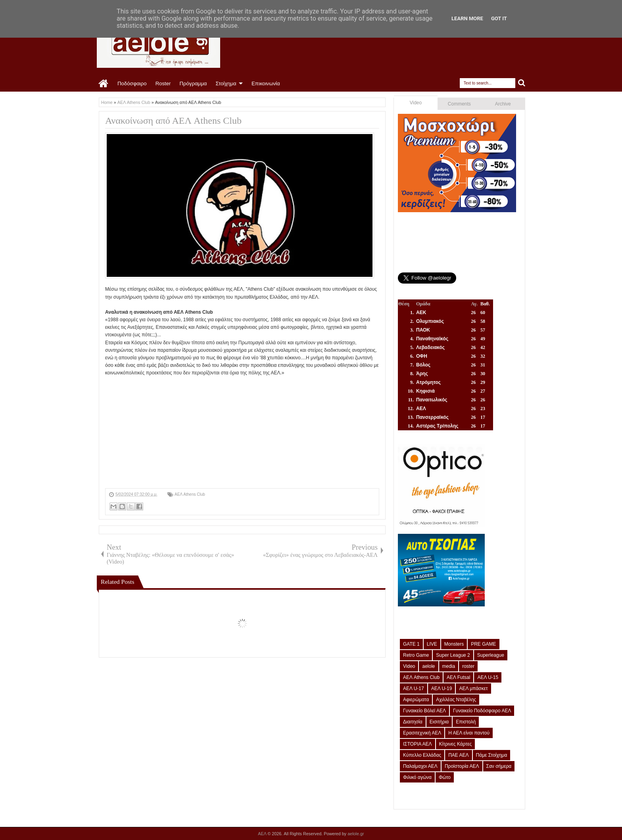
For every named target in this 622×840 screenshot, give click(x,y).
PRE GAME (483, 644)
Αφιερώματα (416, 700)
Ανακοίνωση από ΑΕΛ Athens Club (173, 121)
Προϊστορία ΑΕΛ (462, 766)
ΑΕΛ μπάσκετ (473, 688)
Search (522, 83)
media (449, 666)
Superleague (491, 655)
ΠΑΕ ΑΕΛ (458, 755)
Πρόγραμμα (193, 83)
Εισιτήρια (439, 722)
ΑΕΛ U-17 (414, 688)
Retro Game (416, 655)
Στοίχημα (226, 83)
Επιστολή (466, 722)
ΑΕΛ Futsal (458, 677)
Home (104, 84)
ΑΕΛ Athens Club (190, 494)
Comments (459, 104)
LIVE (432, 644)
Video (416, 103)
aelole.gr (356, 834)
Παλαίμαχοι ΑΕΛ (420, 766)
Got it (499, 18)
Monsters (454, 644)
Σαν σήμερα (499, 766)
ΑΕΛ (263, 834)
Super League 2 (453, 655)
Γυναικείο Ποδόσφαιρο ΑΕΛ (482, 711)
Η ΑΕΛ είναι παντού (469, 733)
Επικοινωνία (266, 83)
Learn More (467, 18)
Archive (503, 104)
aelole (428, 666)
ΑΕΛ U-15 (488, 677)
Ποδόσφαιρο (132, 83)
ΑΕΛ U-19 (442, 688)
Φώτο (445, 777)
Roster (163, 83)
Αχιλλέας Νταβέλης (456, 700)
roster (468, 666)
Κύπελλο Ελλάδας (422, 755)
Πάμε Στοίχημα (492, 755)
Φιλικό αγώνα (417, 777)
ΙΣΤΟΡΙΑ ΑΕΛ (418, 744)
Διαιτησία (413, 722)
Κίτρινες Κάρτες (456, 744)
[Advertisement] (242, 433)
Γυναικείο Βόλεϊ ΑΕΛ (424, 711)
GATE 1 (411, 644)
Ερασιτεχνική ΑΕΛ (422, 733)
